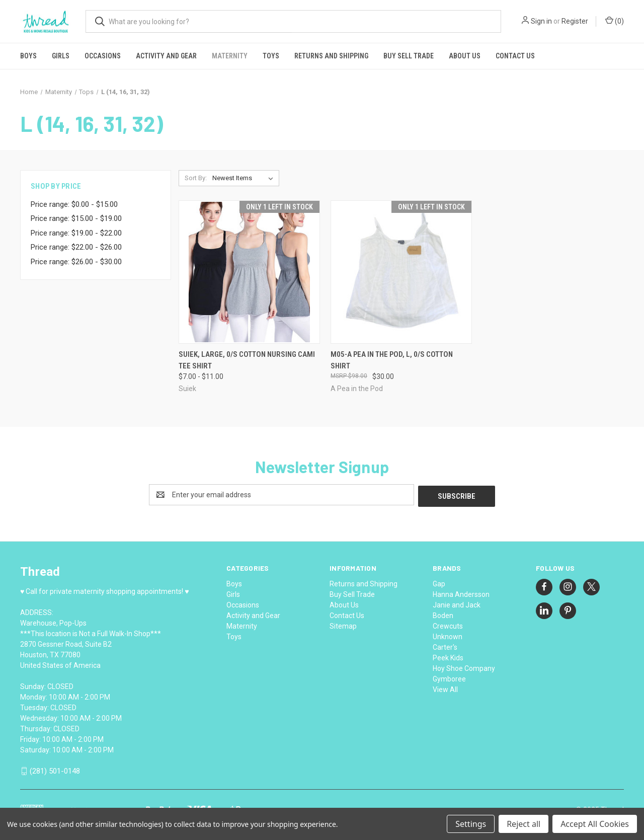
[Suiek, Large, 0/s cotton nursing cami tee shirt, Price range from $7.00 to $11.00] (249, 272)
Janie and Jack (457, 603)
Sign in (541, 21)
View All (445, 688)
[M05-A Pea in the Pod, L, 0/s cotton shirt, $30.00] (401, 272)
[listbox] (245, 178)
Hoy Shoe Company (464, 667)
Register (575, 21)
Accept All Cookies (595, 824)
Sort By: (196, 178)
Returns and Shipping (331, 56)
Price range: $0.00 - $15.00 (74, 204)
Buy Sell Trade (409, 56)
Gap (439, 582)
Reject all (524, 824)
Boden (443, 614)
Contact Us (515, 56)
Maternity (230, 56)
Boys (28, 56)
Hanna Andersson (461, 593)
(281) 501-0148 (55, 770)
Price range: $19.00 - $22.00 (76, 233)
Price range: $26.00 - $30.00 (76, 262)
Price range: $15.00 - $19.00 (76, 218)
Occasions (103, 56)
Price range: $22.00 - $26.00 (76, 247)
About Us (465, 56)
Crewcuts (448, 625)
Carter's (445, 646)
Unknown (448, 635)
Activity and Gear (166, 56)
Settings (471, 824)
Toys (271, 56)
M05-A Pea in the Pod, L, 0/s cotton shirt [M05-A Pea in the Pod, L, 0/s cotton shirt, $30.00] (392, 360)
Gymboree (449, 677)
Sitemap (343, 625)
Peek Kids (448, 656)
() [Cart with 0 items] (615, 21)
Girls (61, 56)
